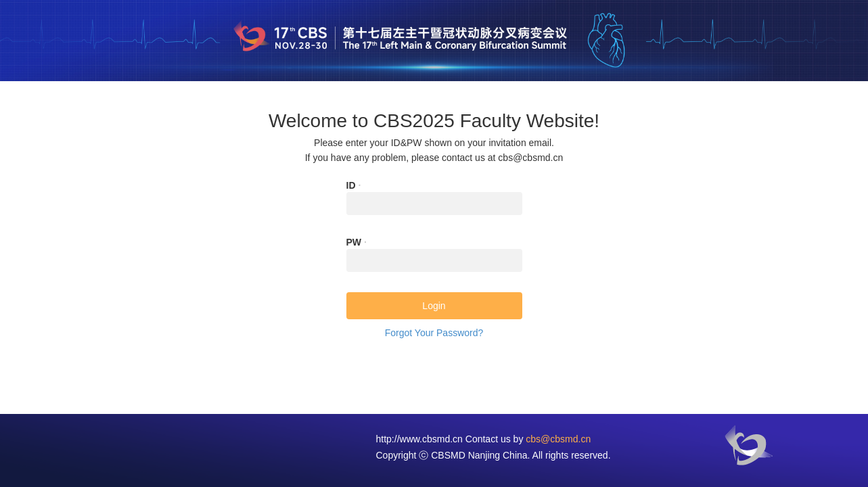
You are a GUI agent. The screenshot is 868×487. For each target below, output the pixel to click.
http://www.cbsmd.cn (419, 439)
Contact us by (528, 439)
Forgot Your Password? (434, 333)
